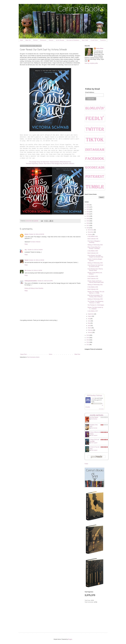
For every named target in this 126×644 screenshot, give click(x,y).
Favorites (103, 40)
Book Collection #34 (93, 253)
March (90, 328)
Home (21, 40)
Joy (26, 250)
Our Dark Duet (45, 162)
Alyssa (27, 234)
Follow (86, 464)
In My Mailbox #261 (93, 236)
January (90, 332)
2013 (88, 340)
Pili (25, 270)
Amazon (41, 164)
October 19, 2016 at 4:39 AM (37, 260)
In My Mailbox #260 (93, 251)
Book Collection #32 (93, 289)
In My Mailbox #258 (93, 287)
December (91, 230)
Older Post (77, 354)
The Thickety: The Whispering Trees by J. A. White (95, 302)
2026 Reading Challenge (94, 395)
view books (101, 409)
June (89, 321)
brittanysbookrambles (31, 281)
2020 (88, 219)
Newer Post (23, 354)
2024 (88, 209)
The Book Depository (32, 164)
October (90, 234)
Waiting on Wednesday (73, 40)
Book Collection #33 (93, 279)
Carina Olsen (100, 48)
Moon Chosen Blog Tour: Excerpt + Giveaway (94, 248)
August (90, 316)
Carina (93, 398)
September (91, 314)
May (89, 323)
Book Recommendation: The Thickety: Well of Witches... (95, 296)
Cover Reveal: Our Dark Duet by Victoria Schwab (95, 266)
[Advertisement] (50, 337)
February (90, 330)
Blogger (70, 639)
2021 (88, 216)
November (91, 232)
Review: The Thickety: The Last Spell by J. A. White (96, 292)
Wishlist (51, 40)
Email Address (90, 92)
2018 (88, 223)
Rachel (27, 260)
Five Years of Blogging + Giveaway (94, 242)
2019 (88, 221)
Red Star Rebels (94, 417)
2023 (88, 212)
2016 (88, 228)
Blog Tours (85, 40)
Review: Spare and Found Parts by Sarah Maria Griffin (96, 282)
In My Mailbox (60, 40)
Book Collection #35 (93, 239)
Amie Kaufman (94, 419)
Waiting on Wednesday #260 (95, 299)
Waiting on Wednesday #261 (95, 285)
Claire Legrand (94, 435)
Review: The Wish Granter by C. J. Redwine (95, 308)
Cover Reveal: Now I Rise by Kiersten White (95, 270)
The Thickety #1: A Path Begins (96, 305)
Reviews (35, 40)
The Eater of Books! (35, 242)
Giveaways (43, 40)
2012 (88, 342)
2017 (88, 226)
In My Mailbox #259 (93, 276)
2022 (88, 214)
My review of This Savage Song (53, 164)
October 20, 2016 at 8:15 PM (45, 281)
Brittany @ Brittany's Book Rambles (34, 288)
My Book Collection (69, 164)
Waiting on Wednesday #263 (95, 245)
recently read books (97, 415)
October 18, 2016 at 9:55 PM (37, 234)
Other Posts (94, 40)
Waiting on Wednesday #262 (95, 263)
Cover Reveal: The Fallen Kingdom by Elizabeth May (95, 256)
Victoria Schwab (54, 162)
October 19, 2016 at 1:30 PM (34, 270)
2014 (88, 338)
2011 (88, 345)
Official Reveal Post (65, 162)
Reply (26, 244)
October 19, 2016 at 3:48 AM (35, 250)
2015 (88, 335)
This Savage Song (34, 162)
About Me (28, 40)
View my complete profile (91, 63)
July (89, 319)
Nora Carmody (94, 428)
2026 (88, 205)
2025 (88, 207)
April (89, 326)
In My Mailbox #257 (93, 311)
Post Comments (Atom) (33, 357)
